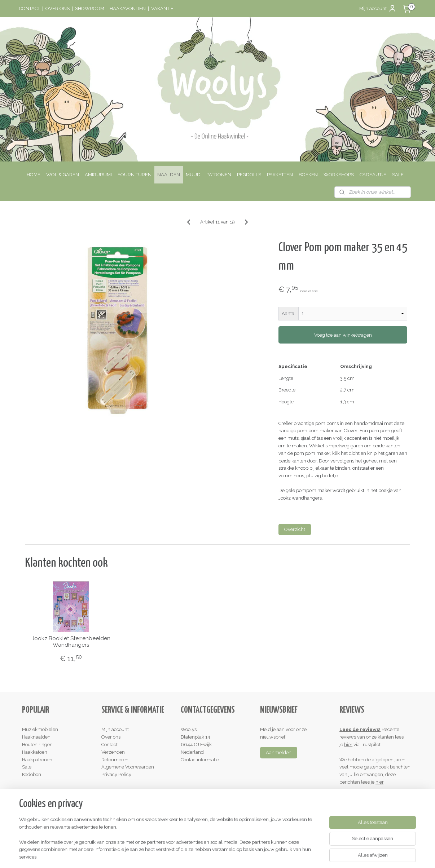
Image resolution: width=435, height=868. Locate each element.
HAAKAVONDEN (128, 8)
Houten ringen (37, 745)
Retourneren (115, 760)
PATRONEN (219, 175)
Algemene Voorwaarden (128, 767)
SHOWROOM (90, 8)
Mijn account (378, 9)
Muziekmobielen (40, 729)
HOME (34, 175)
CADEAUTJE (373, 175)
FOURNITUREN (135, 175)
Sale (27, 767)
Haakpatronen (37, 760)
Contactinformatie (200, 760)
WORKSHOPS (339, 175)
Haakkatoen (35, 752)
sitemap (188, 855)
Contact (109, 745)
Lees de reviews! (360, 729)
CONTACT (30, 8)
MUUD (193, 175)
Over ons (111, 737)
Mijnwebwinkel (288, 855)
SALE (398, 175)
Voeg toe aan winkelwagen (343, 335)
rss (201, 855)
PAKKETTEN (280, 175)
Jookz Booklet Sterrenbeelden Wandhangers (71, 642)
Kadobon (32, 774)
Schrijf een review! (362, 797)
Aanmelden (279, 752)
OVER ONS (58, 8)
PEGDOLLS (249, 175)
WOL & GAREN (63, 175)
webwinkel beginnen (227, 855)
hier (348, 745)
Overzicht (295, 529)
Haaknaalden (36, 737)
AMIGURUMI (98, 175)
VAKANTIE (162, 8)
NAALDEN (169, 175)
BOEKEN (308, 175)
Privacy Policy (116, 774)
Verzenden (113, 752)
